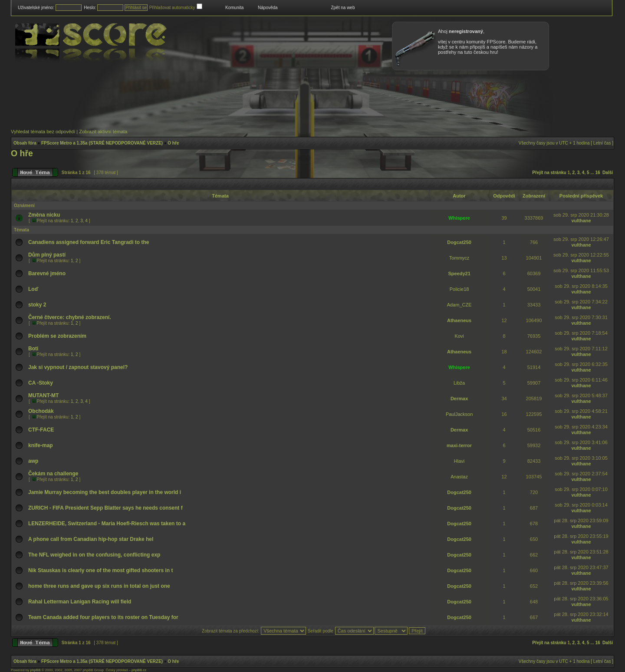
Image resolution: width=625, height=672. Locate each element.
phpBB (35, 670)
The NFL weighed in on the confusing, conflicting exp (94, 555)
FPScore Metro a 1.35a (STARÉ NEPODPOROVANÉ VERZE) (102, 143)
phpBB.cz (139, 670)
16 (597, 173)
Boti (33, 349)
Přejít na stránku (549, 173)
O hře (173, 143)
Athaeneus (459, 320)
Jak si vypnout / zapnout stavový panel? (78, 367)
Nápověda (268, 8)
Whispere (459, 218)
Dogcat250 (459, 242)
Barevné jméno (47, 273)
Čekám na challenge (53, 474)
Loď (33, 289)
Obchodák (41, 411)
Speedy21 (459, 273)
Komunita (234, 8)
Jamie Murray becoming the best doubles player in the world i (105, 492)
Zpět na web (343, 8)
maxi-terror (459, 445)
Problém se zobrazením (57, 336)
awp (33, 461)
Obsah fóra (25, 143)
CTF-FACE (41, 430)
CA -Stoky (41, 383)
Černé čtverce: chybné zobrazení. (70, 317)
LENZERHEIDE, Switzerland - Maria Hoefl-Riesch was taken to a (107, 524)
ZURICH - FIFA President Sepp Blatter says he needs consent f (105, 508)
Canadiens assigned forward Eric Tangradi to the (89, 242)
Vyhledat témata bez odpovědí (43, 132)
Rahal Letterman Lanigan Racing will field (80, 602)
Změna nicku (44, 215)
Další (608, 173)
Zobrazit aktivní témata (103, 132)
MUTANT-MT (43, 395)
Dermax (459, 399)
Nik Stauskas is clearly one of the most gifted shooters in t (100, 570)
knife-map (41, 445)
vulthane (581, 221)
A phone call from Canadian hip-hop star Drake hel (91, 539)
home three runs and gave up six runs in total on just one (99, 586)
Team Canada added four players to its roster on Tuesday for (103, 617)
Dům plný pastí (47, 255)
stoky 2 (37, 305)
